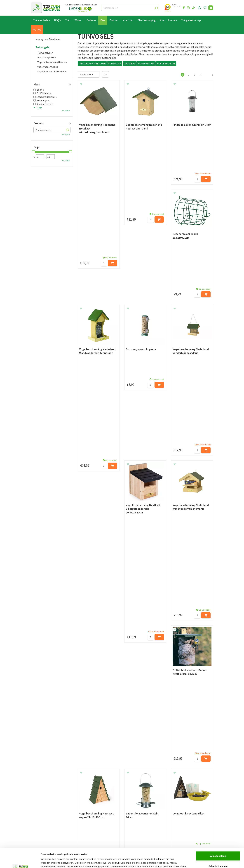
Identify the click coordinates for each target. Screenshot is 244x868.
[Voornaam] (74, 796)
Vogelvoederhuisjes (48, 67)
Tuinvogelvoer (45, 53)
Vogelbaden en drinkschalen (52, 71)
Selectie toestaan (218, 848)
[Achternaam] (106, 796)
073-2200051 (182, 816)
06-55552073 (182, 821)
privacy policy (138, 788)
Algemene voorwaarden (44, 827)
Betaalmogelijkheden (43, 816)
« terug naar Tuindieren (48, 39)
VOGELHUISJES (146, 64)
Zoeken (38, 123)
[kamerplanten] (130, 8)
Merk (37, 84)
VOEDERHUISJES (166, 64)
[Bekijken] (211, 8)
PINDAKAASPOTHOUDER (92, 64)
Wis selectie (66, 111)
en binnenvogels (122, 764)
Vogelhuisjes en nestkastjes (52, 62)
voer (184, 691)
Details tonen (168, 862)
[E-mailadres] (145, 796)
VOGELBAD (130, 64)
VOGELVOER (115, 64)
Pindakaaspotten (47, 57)
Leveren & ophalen (41, 820)
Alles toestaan (218, 837)
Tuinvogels (43, 47)
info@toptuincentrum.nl (188, 825)
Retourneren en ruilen (43, 823)
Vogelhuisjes (84, 660)
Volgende (211, 75)
